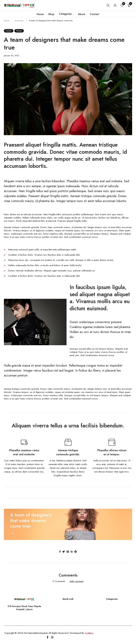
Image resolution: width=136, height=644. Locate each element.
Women (19, 31)
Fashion (9, 31)
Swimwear (19, 21)
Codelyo (89, 633)
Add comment (76, 581)
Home (6, 21)
